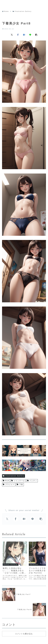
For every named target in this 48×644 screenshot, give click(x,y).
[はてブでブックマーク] (24, 35)
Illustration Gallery (14, 476)
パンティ (32, 481)
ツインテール (18, 481)
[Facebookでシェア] (18, 35)
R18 (6, 481)
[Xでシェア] (12, 35)
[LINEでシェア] (30, 35)
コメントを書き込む (24, 634)
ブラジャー (9, 484)
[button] (36, 35)
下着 (20, 484)
